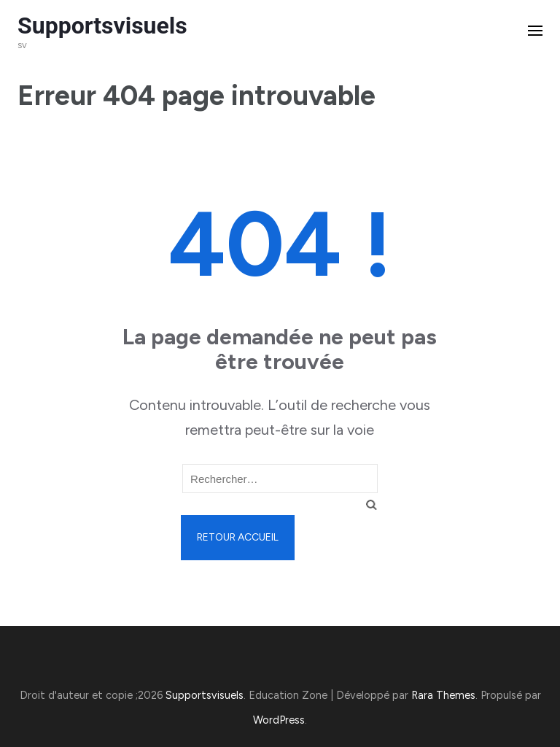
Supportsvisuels (102, 26)
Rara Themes (443, 695)
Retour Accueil (238, 537)
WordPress (279, 720)
